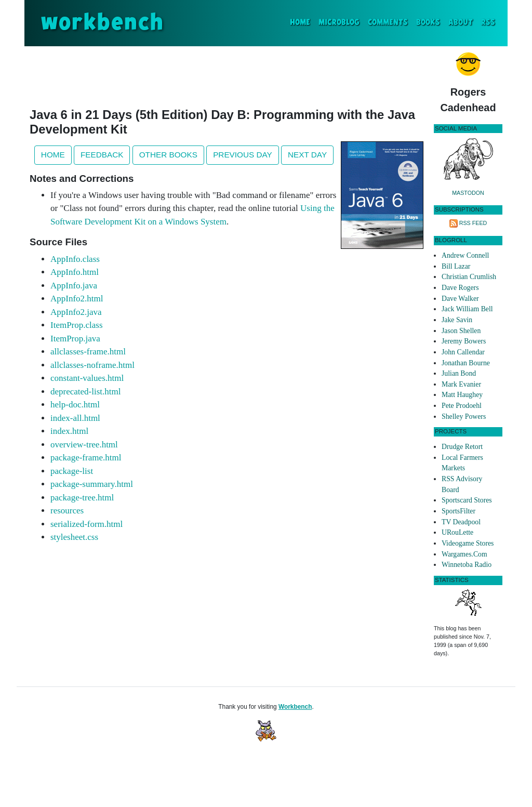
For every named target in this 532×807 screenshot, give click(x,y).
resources (67, 511)
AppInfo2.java (76, 312)
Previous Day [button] (243, 155)
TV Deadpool (461, 522)
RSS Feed (473, 223)
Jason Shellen (461, 331)
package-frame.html (86, 458)
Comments (388, 23)
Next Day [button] (307, 155)
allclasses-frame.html (88, 352)
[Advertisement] (227, 75)
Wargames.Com (464, 554)
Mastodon (468, 193)
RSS (488, 23)
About (461, 23)
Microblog (339, 23)
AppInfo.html (75, 272)
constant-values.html (87, 378)
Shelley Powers (464, 416)
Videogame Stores (468, 543)
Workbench (295, 707)
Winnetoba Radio (467, 565)
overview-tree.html (84, 445)
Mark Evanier (461, 384)
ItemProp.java (75, 339)
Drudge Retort (462, 447)
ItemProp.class (77, 325)
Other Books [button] (168, 155)
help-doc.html (75, 405)
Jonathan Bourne (466, 363)
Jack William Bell (467, 309)
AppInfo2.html (77, 299)
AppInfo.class (75, 259)
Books (428, 23)
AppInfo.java (74, 286)
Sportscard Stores (467, 500)
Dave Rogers (460, 288)
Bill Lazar (456, 266)
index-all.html (75, 418)
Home (302, 22)
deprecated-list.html (85, 392)
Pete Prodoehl (462, 406)
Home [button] (53, 155)
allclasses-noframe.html (92, 365)
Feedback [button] (102, 155)
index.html (69, 431)
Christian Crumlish (469, 277)
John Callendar (463, 352)
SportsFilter (458, 511)
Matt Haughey (462, 395)
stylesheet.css (74, 537)
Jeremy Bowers (464, 341)
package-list (72, 471)
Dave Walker (460, 299)
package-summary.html (92, 484)
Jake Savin (457, 320)
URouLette (457, 532)
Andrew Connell (465, 255)
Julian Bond (459, 373)
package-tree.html (82, 498)
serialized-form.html (87, 524)
